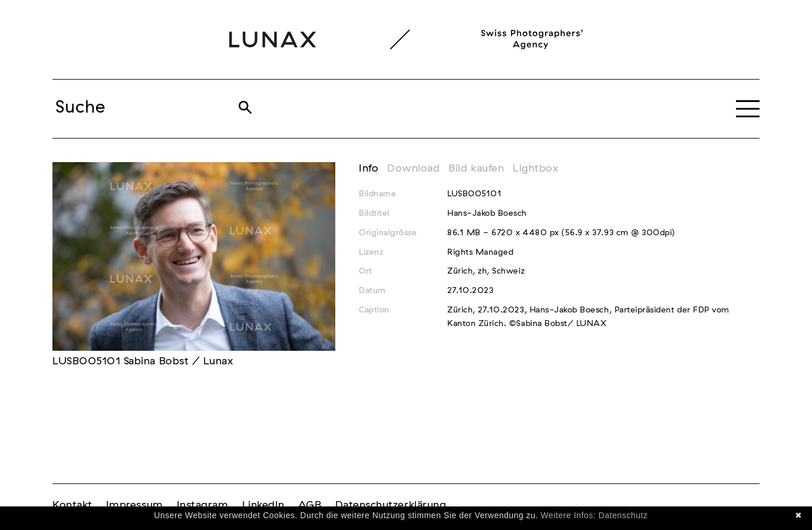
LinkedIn (263, 505)
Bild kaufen (476, 169)
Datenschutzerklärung (391, 505)
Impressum (135, 505)
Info (369, 169)
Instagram (203, 505)
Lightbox (535, 169)
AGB (310, 505)
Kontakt (72, 505)
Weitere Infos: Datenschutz (595, 515)
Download (413, 169)
